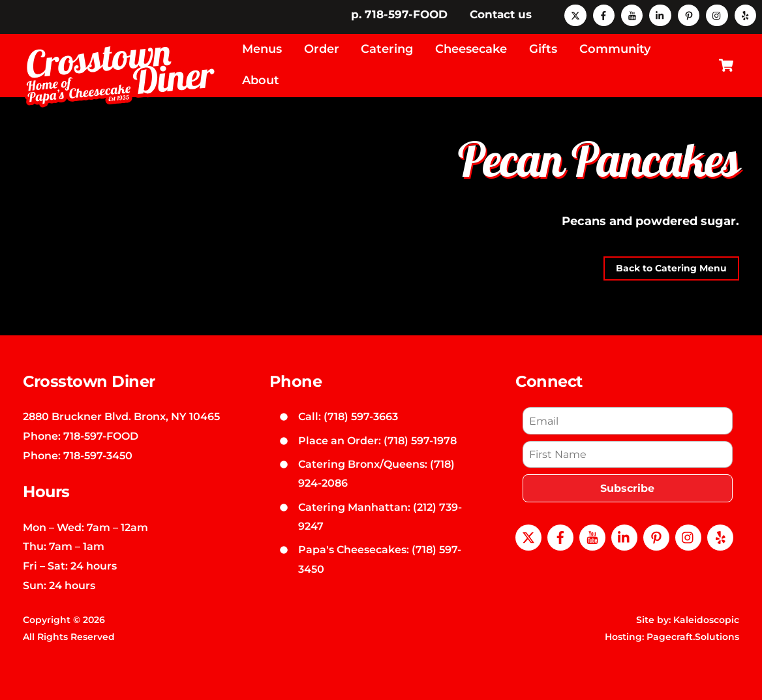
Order (322, 49)
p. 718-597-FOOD (399, 14)
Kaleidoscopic (706, 620)
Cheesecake (471, 49)
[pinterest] (689, 14)
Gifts (543, 49)
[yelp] (745, 14)
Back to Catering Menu (671, 268)
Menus (262, 49)
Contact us (501, 14)
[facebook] (604, 14)
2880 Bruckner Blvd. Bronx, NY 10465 (121, 416)
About (261, 80)
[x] (575, 14)
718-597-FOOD (101, 436)
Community (615, 49)
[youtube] (632, 14)
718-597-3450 (98, 455)
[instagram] (717, 14)
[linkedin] (660, 14)
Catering (387, 49)
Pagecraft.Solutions (693, 637)
